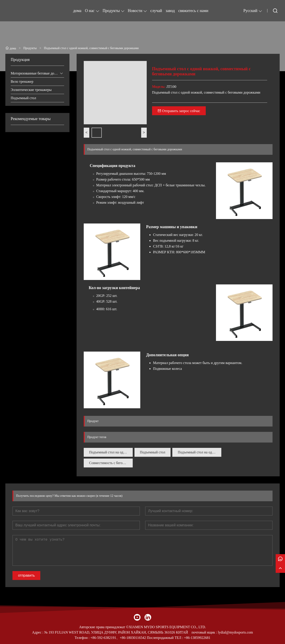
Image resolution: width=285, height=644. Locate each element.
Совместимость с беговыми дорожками (111, 463)
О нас (90, 11)
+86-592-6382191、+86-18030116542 (118, 638)
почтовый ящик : (205, 632)
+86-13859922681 (197, 638)
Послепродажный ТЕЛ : (165, 638)
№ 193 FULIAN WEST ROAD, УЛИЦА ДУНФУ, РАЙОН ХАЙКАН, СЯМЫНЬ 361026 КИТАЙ (116, 632)
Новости (135, 11)
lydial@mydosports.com (235, 632)
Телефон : (82, 638)
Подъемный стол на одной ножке (111, 452)
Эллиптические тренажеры (31, 90)
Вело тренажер (22, 82)
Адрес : (38, 632)
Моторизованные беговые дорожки (37, 73)
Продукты (111, 11)
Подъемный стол (23, 98)
